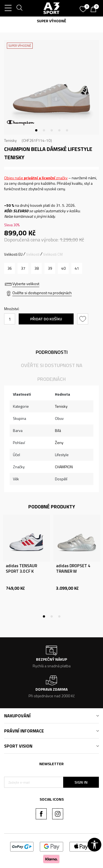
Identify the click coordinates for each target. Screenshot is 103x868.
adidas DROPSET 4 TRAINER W (73, 569)
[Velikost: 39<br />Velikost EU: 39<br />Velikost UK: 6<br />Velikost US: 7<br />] (50, 268)
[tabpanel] (51, 87)
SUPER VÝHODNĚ (51, 21)
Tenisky (10, 140)
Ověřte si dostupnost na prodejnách (42, 293)
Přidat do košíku (46, 319)
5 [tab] (67, 130)
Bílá (58, 430)
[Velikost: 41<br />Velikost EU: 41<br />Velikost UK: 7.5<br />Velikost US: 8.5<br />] (77, 268)
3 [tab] (52, 130)
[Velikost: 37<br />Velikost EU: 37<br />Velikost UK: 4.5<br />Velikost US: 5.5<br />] (23, 268)
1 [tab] (36, 130)
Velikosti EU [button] (13, 254)
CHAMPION (64, 467)
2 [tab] (44, 130)
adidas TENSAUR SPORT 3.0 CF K (21, 569)
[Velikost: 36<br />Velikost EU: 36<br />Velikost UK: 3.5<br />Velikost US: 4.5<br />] (9, 268)
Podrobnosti (52, 352)
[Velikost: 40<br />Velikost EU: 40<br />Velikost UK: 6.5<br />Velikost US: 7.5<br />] (63, 268)
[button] (83, 319)
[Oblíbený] (84, 7)
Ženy (59, 443)
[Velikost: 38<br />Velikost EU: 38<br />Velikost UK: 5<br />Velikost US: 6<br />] (36, 268)
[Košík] (95, 10)
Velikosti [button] (33, 254)
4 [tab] (59, 130)
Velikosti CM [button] (53, 254)
